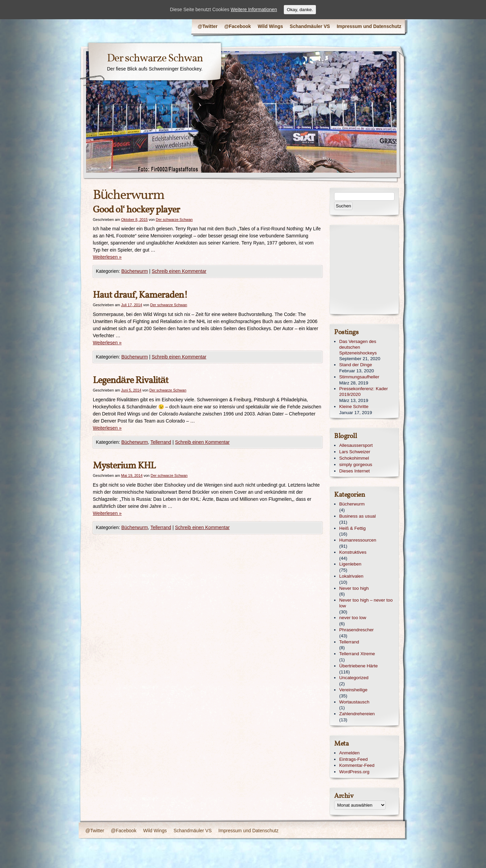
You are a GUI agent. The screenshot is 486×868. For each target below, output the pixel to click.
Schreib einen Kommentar (179, 271)
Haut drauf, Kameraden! (140, 295)
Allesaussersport (356, 445)
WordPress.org (354, 772)
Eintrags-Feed (353, 759)
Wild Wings (270, 26)
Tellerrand (161, 442)
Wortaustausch (354, 702)
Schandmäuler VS (310, 26)
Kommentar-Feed (357, 765)
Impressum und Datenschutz (369, 26)
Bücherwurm (135, 271)
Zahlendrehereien (357, 714)
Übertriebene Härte (358, 666)
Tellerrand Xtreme (357, 654)
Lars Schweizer (355, 452)
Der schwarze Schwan (155, 59)
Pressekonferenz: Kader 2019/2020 (363, 392)
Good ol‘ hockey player (136, 210)
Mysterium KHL (124, 466)
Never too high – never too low (366, 603)
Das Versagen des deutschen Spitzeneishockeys (358, 347)
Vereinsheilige (353, 690)
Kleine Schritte (354, 407)
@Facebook (237, 26)
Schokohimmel (354, 458)
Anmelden (349, 753)
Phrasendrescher (356, 630)
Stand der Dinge (356, 365)
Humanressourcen (358, 540)
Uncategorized (354, 678)
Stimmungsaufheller (359, 377)
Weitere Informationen (254, 9)
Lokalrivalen (351, 576)
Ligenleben (350, 564)
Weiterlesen (107, 257)
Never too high (354, 588)
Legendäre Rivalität (131, 381)
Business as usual (357, 516)
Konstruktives (353, 552)
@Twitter (208, 26)
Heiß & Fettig (352, 528)
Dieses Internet (354, 471)
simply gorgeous (356, 465)
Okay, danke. (300, 10)
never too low (353, 618)
